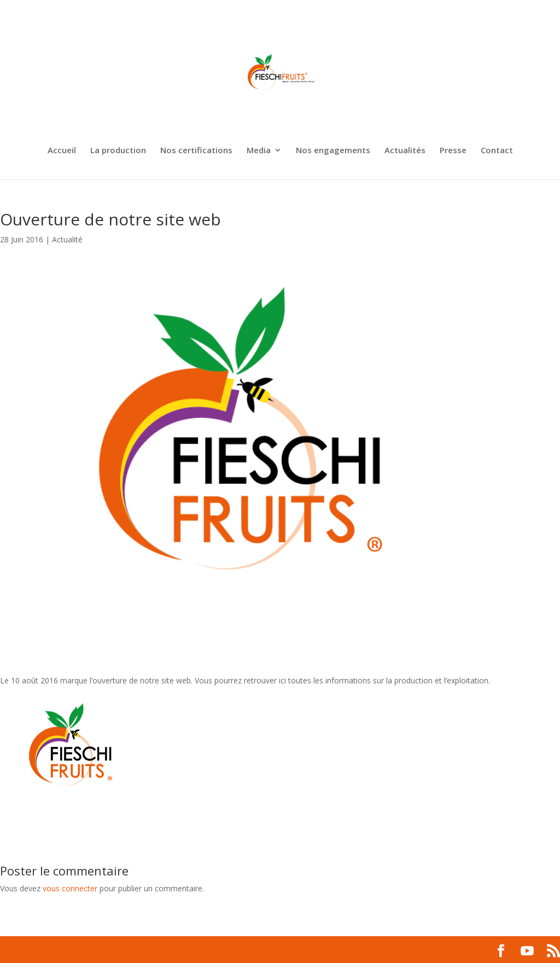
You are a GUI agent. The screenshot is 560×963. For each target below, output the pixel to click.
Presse (453, 151)
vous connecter (70, 888)
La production (118, 151)
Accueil (62, 151)
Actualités (405, 151)
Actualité (67, 239)
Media (259, 151)
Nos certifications (196, 151)
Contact (497, 151)
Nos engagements (333, 151)
